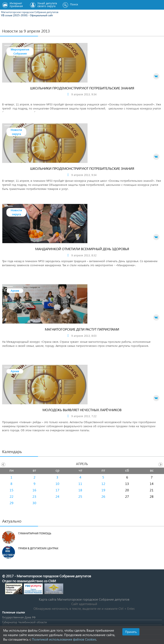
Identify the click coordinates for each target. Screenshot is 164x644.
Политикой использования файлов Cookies (64, 639)
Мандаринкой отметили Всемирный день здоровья (82, 249)
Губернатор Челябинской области (25, 622)
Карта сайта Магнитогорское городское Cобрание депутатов (84, 599)
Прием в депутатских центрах (38, 548)
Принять (131, 632)
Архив (15, 290)
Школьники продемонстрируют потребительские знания (82, 88)
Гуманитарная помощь (35, 533)
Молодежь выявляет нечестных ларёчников (82, 410)
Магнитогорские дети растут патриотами (82, 329)
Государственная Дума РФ (19, 617)
